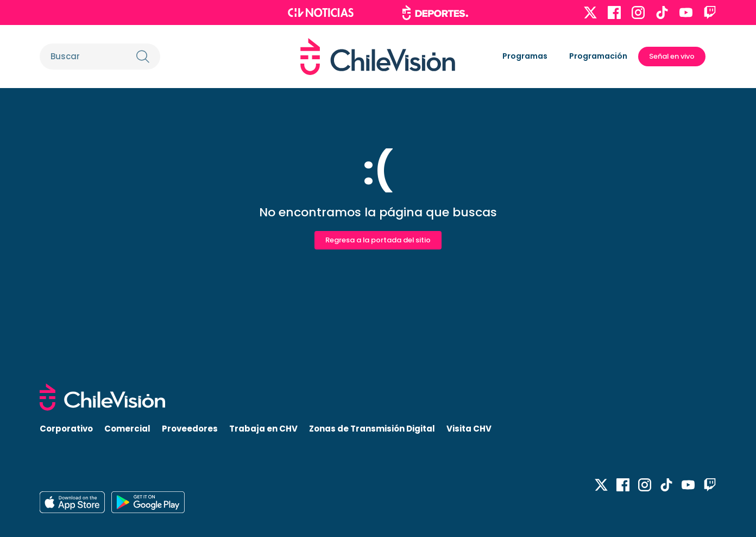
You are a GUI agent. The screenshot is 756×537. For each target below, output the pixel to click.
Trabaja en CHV (263, 429)
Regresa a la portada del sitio (378, 240)
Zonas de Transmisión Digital (372, 429)
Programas (525, 56)
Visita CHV (469, 429)
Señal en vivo (672, 56)
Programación (598, 56)
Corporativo (66, 429)
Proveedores (190, 429)
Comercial (127, 429)
